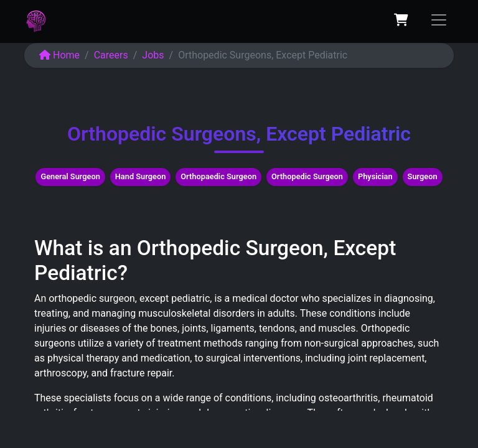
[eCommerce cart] (401, 20)
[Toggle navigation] (439, 20)
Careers (111, 55)
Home (59, 55)
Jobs (153, 55)
